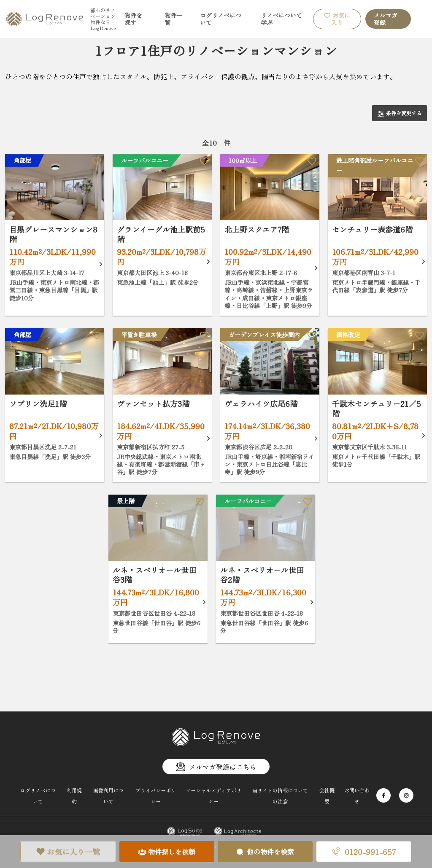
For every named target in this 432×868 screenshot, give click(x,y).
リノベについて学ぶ (281, 19)
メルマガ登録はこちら (216, 767)
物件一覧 (173, 19)
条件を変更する (400, 113)
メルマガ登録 (386, 19)
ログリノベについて (221, 19)
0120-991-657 (364, 852)
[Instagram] (406, 795)
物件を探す (133, 19)
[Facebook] (383, 795)
